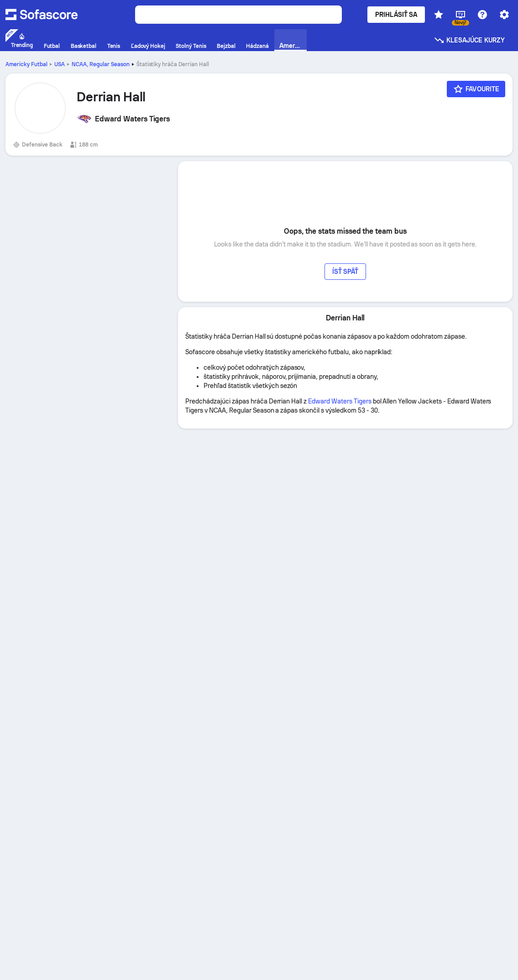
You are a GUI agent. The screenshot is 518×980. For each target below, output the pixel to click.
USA (60, 64)
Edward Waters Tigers (340, 401)
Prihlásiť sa (396, 15)
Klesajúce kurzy (469, 40)
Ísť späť (345, 272)
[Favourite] (476, 89)
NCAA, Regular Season (101, 64)
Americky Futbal (26, 64)
